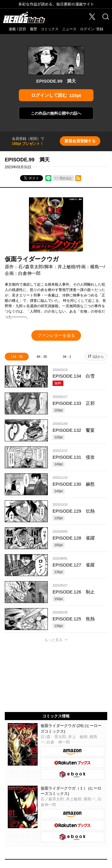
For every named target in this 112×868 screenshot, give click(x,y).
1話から (98, 357)
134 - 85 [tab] (17, 357)
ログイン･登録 (92, 29)
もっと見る (53, 640)
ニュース (69, 29)
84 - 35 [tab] (42, 357)
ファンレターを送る (56, 335)
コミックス (50, 29)
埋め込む (66, 178)
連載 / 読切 (17, 29)
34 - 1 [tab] (67, 357)
